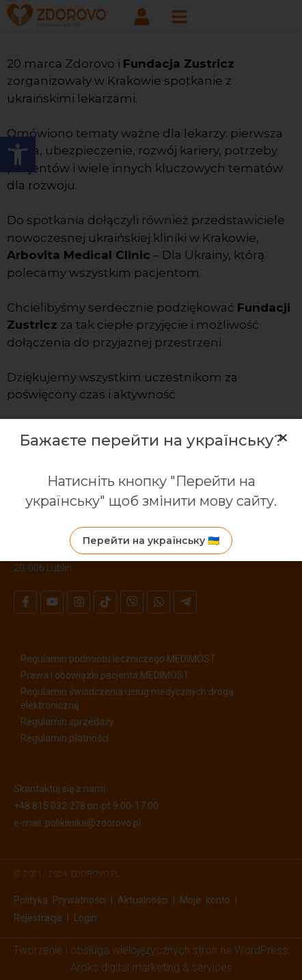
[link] (151, 541)
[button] (283, 438)
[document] (151, 490)
